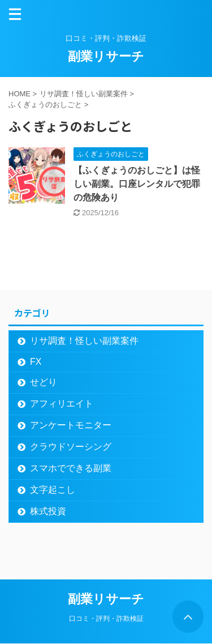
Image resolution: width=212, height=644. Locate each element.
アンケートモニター (71, 425)
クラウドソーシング (71, 447)
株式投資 (48, 511)
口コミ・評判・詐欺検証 (106, 619)
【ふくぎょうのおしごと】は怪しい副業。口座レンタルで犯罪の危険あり (137, 184)
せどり (44, 382)
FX (36, 362)
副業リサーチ (106, 56)
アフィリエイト (62, 404)
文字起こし (53, 490)
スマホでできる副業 (71, 468)
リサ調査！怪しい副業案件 (84, 341)
